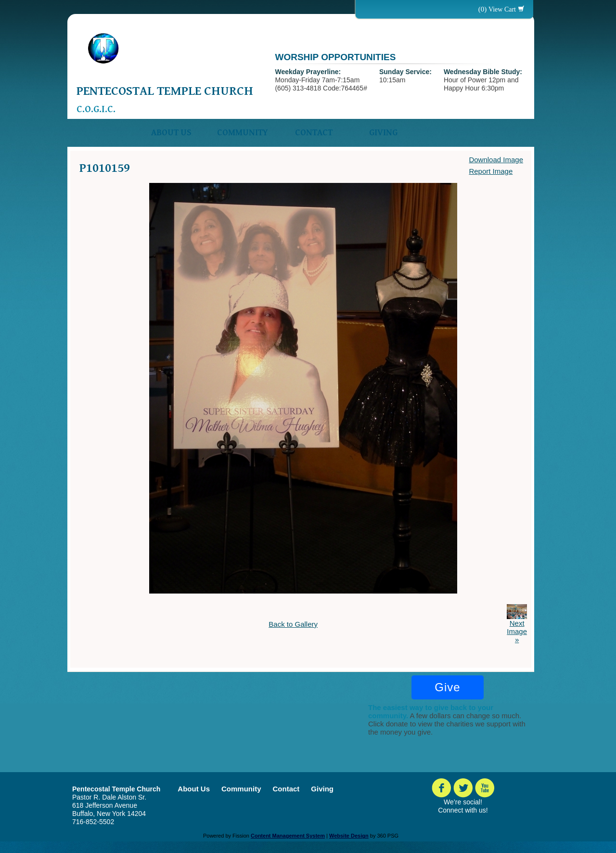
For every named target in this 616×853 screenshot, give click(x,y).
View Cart (502, 9)
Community (243, 133)
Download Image (496, 160)
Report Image (491, 171)
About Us (171, 133)
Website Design (349, 836)
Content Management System (288, 836)
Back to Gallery (293, 624)
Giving (383, 133)
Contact (314, 133)
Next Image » (517, 631)
